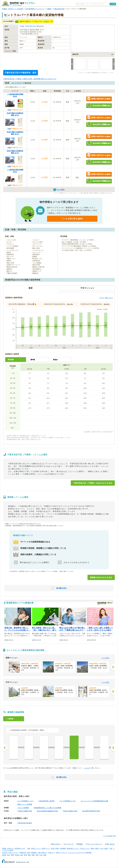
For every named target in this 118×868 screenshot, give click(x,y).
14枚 (9, 185)
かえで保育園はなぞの (68, 801)
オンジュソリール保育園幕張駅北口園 (94, 801)
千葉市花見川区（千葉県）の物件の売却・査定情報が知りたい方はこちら (30, 79)
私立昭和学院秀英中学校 (91, 811)
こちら (86, 768)
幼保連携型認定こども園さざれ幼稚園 (47, 808)
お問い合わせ (110, 844)
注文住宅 (5, 853)
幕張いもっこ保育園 (25, 804)
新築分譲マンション (73, 848)
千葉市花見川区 (59, 9)
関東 (12, 855)
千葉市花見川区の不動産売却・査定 (21, 73)
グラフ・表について (106, 298)
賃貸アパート (46, 848)
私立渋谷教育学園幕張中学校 (47, 811)
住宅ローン (52, 853)
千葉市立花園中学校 (25, 811)
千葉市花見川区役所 (25, 823)
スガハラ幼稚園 (23, 808)
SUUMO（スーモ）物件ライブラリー (19, 4)
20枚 (9, 129)
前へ (5, 748)
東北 (9, 855)
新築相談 (34, 853)
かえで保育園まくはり (26, 801)
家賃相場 (63, 848)
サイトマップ (69, 844)
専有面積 (11, 360)
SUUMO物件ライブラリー (35, 9)
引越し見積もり (42, 853)
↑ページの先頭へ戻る (110, 836)
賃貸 (46, 21)
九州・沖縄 (43, 855)
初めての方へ (56, 844)
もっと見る (105, 658)
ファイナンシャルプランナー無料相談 (80, 853)
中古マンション (85, 848)
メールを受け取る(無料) (72, 219)
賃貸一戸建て (55, 848)
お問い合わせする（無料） (99, 99)
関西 (29, 855)
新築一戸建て (95, 848)
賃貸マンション (36, 848)
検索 (114, 4)
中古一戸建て (104, 848)
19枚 (9, 110)
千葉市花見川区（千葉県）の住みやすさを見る (93, 483)
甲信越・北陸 (19, 855)
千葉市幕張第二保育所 (47, 801)
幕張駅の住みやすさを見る (101, 577)
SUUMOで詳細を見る (99, 105)
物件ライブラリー (62, 853)
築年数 (33, 360)
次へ (113, 748)
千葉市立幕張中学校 (70, 811)
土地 (111, 848)
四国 (33, 855)
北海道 (4, 855)
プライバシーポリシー (94, 844)
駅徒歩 (55, 360)
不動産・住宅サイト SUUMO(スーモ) (14, 848)
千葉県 (49, 9)
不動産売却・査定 (25, 853)
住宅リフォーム (13, 853)
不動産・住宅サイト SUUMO (13, 9)
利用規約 (80, 844)
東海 (25, 855)
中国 (37, 855)
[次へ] (113, 667)
